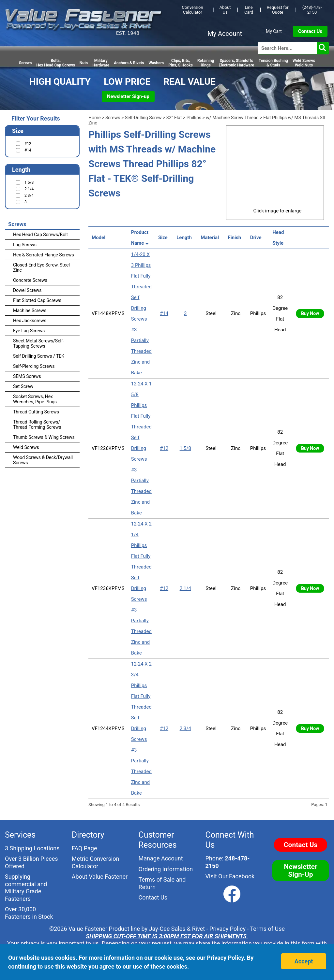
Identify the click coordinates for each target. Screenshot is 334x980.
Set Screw (23, 386)
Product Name (140, 238)
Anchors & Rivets (129, 63)
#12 (164, 448)
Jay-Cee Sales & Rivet (177, 929)
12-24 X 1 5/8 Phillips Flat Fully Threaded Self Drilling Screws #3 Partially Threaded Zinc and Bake (141, 448)
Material (211, 238)
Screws (25, 63)
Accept (304, 961)
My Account (225, 34)
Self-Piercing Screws (34, 366)
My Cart (274, 31)
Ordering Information (166, 869)
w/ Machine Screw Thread (232, 118)
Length (185, 238)
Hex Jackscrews (30, 321)
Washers (156, 63)
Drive (257, 238)
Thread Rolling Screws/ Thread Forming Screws (37, 425)
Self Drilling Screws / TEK (39, 356)
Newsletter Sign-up (128, 96)
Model (100, 238)
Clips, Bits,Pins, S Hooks (181, 63)
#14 (164, 313)
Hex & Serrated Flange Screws (44, 255)
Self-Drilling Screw (143, 118)
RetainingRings (206, 63)
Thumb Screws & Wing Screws (44, 437)
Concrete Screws (30, 280)
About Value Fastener (100, 877)
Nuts (84, 63)
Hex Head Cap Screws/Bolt (40, 235)
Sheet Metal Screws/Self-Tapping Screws (39, 343)
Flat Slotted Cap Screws (37, 300)
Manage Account (161, 858)
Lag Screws (25, 245)
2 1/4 (185, 588)
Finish (236, 238)
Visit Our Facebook (230, 876)
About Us (225, 10)
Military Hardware (101, 63)
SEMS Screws (27, 376)
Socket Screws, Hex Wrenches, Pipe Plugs (35, 399)
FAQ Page (84, 848)
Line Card (249, 10)
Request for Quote (278, 10)
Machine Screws (30, 310)
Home (95, 118)
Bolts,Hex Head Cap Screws (56, 63)
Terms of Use (267, 929)
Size (164, 238)
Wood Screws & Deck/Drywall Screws (43, 460)
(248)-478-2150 (312, 10)
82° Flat (174, 118)
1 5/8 (185, 448)
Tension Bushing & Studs (273, 63)
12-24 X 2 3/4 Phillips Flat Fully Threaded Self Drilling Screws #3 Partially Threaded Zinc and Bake (141, 728)
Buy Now (310, 313)
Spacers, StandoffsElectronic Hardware (236, 63)
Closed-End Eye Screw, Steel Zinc (41, 267)
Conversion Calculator (193, 10)
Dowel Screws (27, 290)
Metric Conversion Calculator (96, 862)
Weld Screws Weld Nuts (304, 63)
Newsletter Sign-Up (301, 871)
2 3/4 (185, 728)
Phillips (194, 118)
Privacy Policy (228, 929)
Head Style (279, 238)
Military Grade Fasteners (23, 895)
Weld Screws (26, 447)
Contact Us (310, 31)
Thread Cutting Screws (36, 412)
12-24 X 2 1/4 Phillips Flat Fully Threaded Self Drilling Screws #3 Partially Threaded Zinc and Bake (141, 588)
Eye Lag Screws (29, 331)
